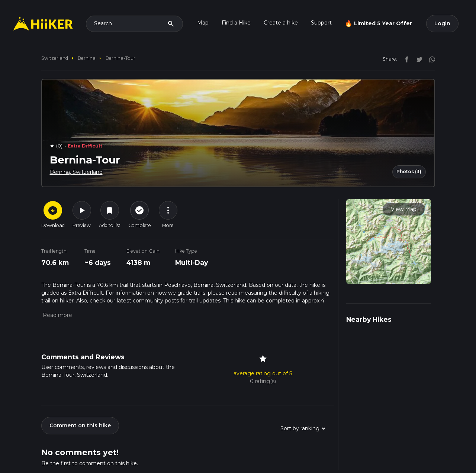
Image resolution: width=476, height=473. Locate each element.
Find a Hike (236, 23)
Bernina (87, 58)
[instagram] (430, 59)
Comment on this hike (80, 425)
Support (321, 23)
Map (203, 23)
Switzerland (55, 58)
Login (442, 23)
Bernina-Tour (120, 58)
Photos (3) (409, 171)
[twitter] (418, 59)
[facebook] (405, 59)
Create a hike (281, 23)
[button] (57, 315)
